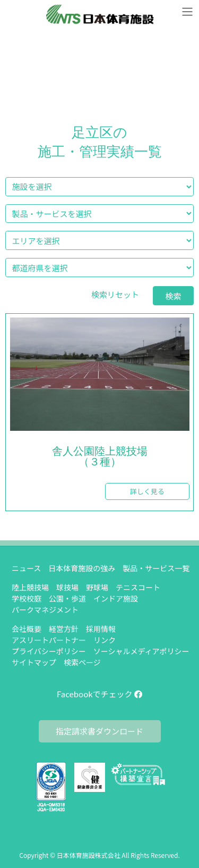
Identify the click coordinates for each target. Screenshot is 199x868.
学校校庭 (27, 598)
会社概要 (27, 629)
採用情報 (101, 629)
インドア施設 (116, 598)
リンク (105, 640)
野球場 (97, 587)
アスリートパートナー (49, 640)
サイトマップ (34, 662)
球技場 (67, 587)
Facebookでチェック (99, 694)
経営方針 (64, 629)
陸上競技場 (30, 587)
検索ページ (82, 662)
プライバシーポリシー (49, 651)
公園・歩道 (67, 598)
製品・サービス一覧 (156, 568)
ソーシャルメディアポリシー (141, 651)
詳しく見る (147, 491)
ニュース (26, 568)
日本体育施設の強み (82, 568)
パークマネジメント (45, 610)
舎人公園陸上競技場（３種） (100, 457)
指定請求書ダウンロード (99, 731)
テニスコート (138, 587)
